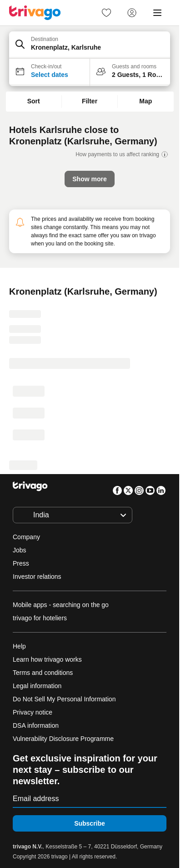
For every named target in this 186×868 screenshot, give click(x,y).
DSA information (36, 725)
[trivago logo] (35, 13)
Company (26, 537)
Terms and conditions (43, 673)
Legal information (37, 686)
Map (146, 101)
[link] (106, 13)
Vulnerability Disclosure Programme (63, 739)
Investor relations (37, 577)
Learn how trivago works (47, 659)
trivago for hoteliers (40, 618)
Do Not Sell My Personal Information (65, 699)
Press (21, 563)
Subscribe (90, 823)
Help (19, 646)
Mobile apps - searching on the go (61, 605)
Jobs (20, 550)
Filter (90, 101)
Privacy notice (33, 712)
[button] (90, 45)
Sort (34, 101)
